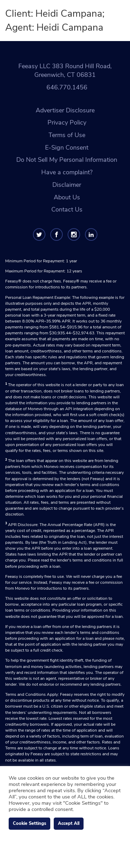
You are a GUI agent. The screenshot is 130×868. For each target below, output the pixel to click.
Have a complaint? (67, 172)
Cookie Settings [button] (29, 823)
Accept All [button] (69, 823)
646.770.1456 (67, 87)
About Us (67, 197)
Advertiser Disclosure (65, 110)
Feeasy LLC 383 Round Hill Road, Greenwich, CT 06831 (65, 71)
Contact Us (67, 209)
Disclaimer (67, 185)
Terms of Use (67, 135)
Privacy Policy (67, 122)
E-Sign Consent (67, 148)
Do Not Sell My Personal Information (67, 160)
